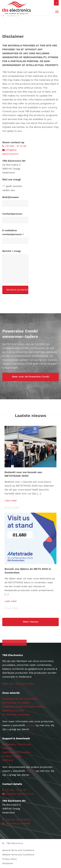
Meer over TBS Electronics (18, 684)
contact (30, 725)
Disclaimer (8, 863)
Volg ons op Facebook (17, 819)
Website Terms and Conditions (18, 855)
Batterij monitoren (13, 711)
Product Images (12, 756)
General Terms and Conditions (18, 850)
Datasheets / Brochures (16, 744)
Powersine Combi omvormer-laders (23, 707)
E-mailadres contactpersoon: (13, 233)
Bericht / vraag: (12, 251)
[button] (30, 377)
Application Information (17, 752)
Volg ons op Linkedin (16, 823)
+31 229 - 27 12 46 (14, 146)
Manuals (7, 748)
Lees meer (11, 500)
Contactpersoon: (12, 214)
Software (8, 760)
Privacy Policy (9, 859)
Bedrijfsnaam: (11, 197)
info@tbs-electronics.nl (18, 794)
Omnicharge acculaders (16, 703)
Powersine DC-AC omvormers (20, 699)
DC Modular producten (16, 714)
